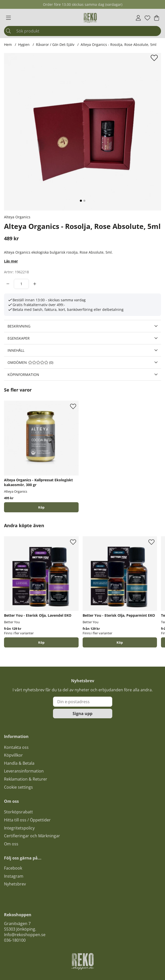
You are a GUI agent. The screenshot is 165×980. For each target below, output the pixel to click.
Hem (8, 44)
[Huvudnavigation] (8, 18)
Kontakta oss (16, 747)
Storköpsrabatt (18, 812)
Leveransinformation (24, 771)
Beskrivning (19, 326)
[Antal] (21, 284)
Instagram (14, 876)
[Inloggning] (138, 18)
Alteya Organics (17, 217)
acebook (14, 868)
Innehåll (16, 350)
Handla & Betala (19, 763)
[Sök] (82, 31)
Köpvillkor (13, 755)
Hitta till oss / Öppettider (27, 820)
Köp (41, 642)
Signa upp (82, 714)
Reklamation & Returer (26, 779)
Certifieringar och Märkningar (32, 836)
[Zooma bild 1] (82, 132)
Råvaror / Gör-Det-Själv (55, 44)
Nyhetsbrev (15, 884)
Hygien (24, 44)
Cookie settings (18, 787)
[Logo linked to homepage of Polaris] (90, 18)
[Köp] (41, 507)
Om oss (11, 844)
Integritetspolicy (19, 828)
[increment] (35, 284)
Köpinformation (23, 375)
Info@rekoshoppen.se (25, 935)
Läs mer (11, 261)
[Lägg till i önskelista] (155, 58)
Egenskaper (19, 338)
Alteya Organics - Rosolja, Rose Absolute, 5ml (119, 44)
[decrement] (8, 284)
